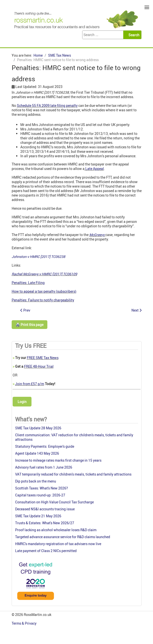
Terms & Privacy (24, 623)
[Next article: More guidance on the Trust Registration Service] (137, 310)
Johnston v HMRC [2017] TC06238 (38, 257)
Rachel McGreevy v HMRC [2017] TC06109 (44, 274)
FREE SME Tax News (43, 358)
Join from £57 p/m (30, 384)
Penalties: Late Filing (28, 283)
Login (22, 402)
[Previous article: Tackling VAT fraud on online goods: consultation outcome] (25, 310)
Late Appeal (95, 169)
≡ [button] (147, 7)
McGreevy (97, 235)
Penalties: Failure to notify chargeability (43, 300)
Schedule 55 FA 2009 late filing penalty (47, 105)
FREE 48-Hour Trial (39, 366)
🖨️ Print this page (30, 325)
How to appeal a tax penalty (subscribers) (44, 291)
